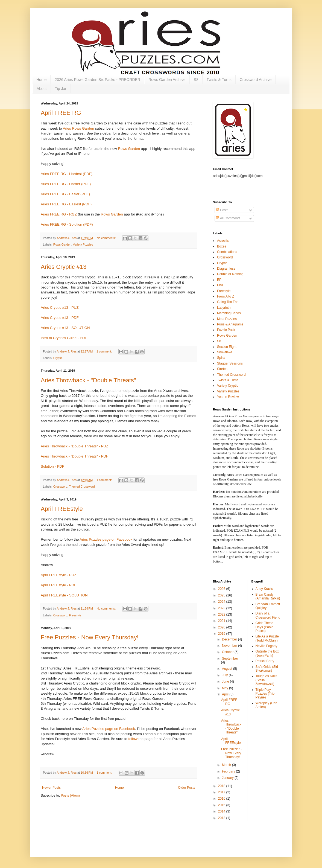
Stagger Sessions (230, 363)
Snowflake (225, 352)
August (228, 669)
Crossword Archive (256, 80)
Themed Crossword (82, 487)
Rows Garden (129, 149)
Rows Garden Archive (167, 80)
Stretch (222, 369)
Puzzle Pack (226, 330)
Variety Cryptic (228, 386)
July (225, 675)
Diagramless (226, 269)
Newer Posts (51, 788)
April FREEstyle (62, 509)
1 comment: (105, 351)
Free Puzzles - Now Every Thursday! (90, 637)
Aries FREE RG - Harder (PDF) (66, 184)
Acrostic (223, 241)
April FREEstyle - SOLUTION (64, 595)
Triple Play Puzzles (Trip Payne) (265, 694)
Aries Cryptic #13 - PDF (60, 318)
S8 (196, 80)
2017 (222, 792)
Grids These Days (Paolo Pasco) (264, 627)
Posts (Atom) (70, 796)
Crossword (60, 487)
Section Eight (227, 347)
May (226, 688)
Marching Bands (229, 313)
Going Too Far (227, 302)
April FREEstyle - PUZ (58, 575)
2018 (222, 786)
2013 (222, 818)
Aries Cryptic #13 (64, 267)
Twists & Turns (219, 80)
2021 (222, 621)
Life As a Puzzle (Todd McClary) (267, 638)
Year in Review (228, 397)
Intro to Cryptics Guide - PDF (64, 338)
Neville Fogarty (267, 646)
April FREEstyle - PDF (58, 585)
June (226, 681)
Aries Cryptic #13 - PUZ (60, 308)
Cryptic (58, 358)
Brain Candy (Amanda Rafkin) (268, 596)
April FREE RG (61, 113)
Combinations (227, 252)
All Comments (228, 218)
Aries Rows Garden (78, 128)
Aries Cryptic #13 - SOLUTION (65, 328)
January (228, 778)
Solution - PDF (52, 466)
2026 (222, 589)
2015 (222, 805)
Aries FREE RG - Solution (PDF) (67, 224)
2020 (222, 627)
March (227, 765)
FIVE (221, 285)
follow (133, 739)
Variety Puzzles (83, 244)
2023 (222, 608)
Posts (222, 210)
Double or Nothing (230, 274)
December (230, 639)
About (42, 89)
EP (219, 280)
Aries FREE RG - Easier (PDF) (65, 194)
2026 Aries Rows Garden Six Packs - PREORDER (97, 80)
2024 (222, 602)
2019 (222, 634)
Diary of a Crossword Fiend (268, 615)
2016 (222, 799)
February (229, 771)
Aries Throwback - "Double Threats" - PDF (74, 456)
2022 (222, 614)
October (228, 652)
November (230, 646)
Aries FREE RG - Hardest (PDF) (67, 174)
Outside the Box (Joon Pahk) (267, 653)
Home (41, 80)
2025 (222, 595)
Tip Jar (61, 89)
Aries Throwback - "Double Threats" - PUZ (74, 446)
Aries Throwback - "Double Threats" (88, 380)
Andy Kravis (264, 589)
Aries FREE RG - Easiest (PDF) (66, 204)
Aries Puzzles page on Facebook (106, 539)
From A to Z (226, 296)
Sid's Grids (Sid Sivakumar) (267, 669)
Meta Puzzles (227, 319)
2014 (222, 811)
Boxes (222, 246)
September (230, 659)
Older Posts (187, 788)
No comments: (107, 238)
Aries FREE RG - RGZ (59, 214)
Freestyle (75, 615)
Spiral (221, 358)
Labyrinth (224, 308)
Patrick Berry (265, 661)
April (226, 694)
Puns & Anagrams (230, 324)
